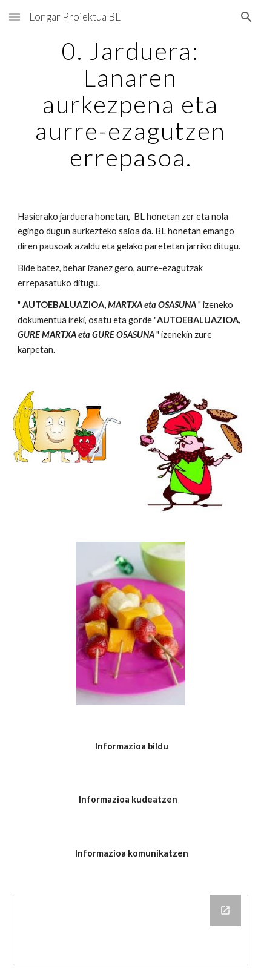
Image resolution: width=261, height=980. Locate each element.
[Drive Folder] (130, 930)
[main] (130, 104)
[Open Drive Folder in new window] (225, 910)
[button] (15, 17)
